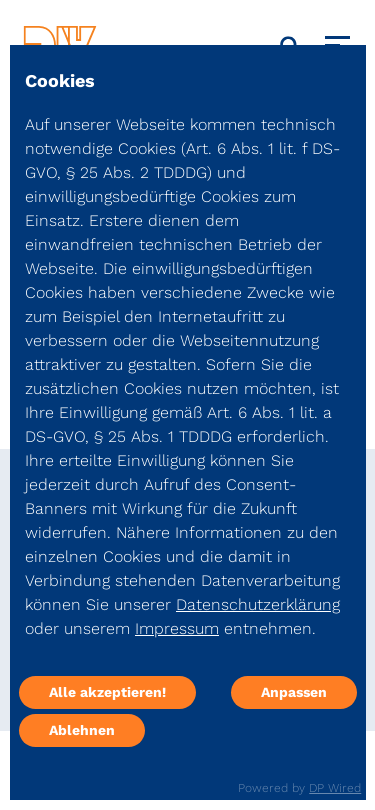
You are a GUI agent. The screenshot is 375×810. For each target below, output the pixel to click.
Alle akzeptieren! (107, 692)
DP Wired (335, 788)
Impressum (177, 628)
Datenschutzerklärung (258, 604)
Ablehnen (82, 730)
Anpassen (294, 692)
